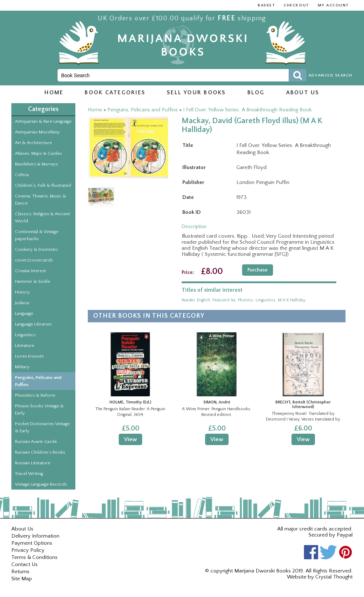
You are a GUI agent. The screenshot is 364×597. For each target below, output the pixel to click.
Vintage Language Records (41, 484)
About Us (22, 529)
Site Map (22, 579)
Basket (266, 5)
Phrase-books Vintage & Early (39, 410)
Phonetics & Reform (35, 395)
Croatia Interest (30, 271)
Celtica (22, 175)
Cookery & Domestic (36, 249)
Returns (20, 572)
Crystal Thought (334, 577)
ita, (234, 300)
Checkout (296, 5)
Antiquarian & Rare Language (43, 121)
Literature (25, 345)
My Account (333, 5)
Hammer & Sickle (33, 281)
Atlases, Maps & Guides (38, 153)
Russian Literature (33, 463)
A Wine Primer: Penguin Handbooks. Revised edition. (217, 412)
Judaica (22, 303)
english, (204, 300)
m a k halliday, (292, 300)
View (130, 439)
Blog (256, 93)
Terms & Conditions (34, 557)
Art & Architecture (33, 143)
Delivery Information (35, 536)
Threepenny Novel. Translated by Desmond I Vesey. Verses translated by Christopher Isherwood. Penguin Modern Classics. (303, 419)
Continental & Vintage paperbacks (37, 235)
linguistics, (266, 300)
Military (22, 367)
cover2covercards (34, 260)
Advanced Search (331, 75)
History (22, 292)
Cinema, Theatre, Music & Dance (41, 200)
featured (221, 300)
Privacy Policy (28, 550)
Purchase (258, 270)
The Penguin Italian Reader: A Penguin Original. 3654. (130, 412)
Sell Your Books (196, 93)
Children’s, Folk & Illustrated (43, 185)
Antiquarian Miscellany (37, 132)
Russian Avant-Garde (36, 442)
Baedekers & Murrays (36, 164)
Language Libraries (33, 324)
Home (54, 93)
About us (303, 93)
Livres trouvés (29, 356)
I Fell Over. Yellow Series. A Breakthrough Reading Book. (248, 110)
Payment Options (32, 543)
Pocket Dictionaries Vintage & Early (42, 427)
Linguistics (25, 335)
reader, (189, 300)
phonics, (246, 300)
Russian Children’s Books (40, 452)
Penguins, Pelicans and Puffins (38, 381)
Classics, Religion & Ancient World (42, 217)
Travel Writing (29, 474)
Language (24, 313)
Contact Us (25, 564)
